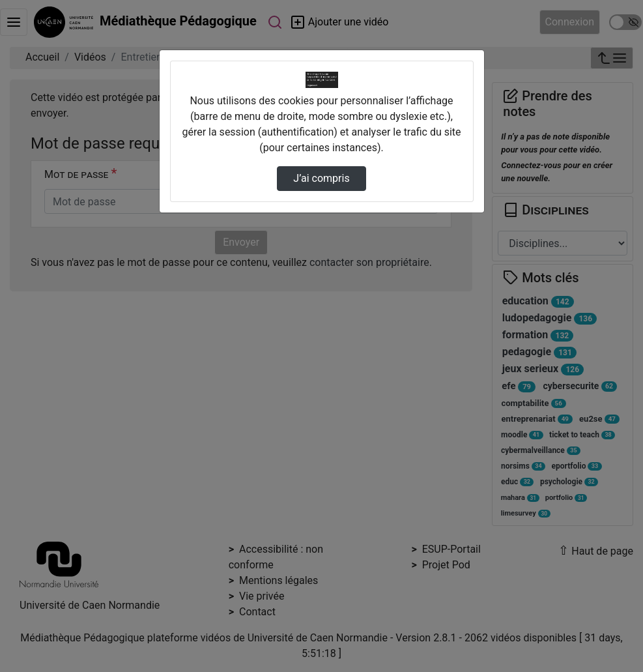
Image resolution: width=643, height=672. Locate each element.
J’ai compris (321, 178)
